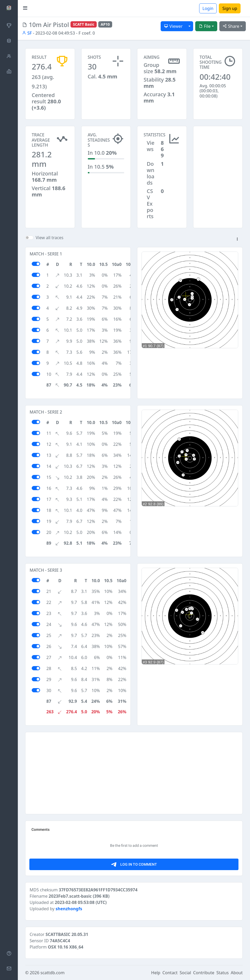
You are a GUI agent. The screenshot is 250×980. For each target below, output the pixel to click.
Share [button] (231, 26)
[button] (237, 239)
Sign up (230, 8)
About (237, 973)
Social (185, 973)
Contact (170, 973)
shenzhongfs (69, 909)
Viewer (173, 26)
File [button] (205, 26)
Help (156, 973)
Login (208, 8)
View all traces (50, 238)
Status (223, 973)
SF (27, 33)
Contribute (204, 973)
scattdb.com (52, 973)
